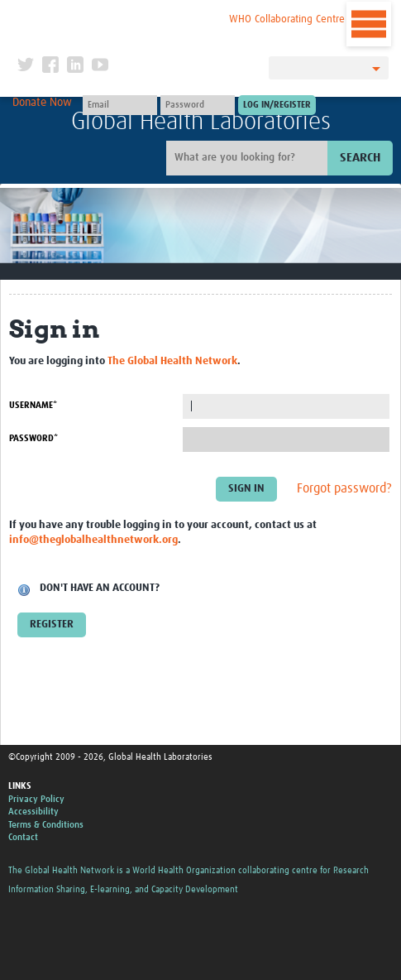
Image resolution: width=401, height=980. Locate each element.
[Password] (198, 105)
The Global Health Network (121, 16)
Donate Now (42, 103)
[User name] (120, 105)
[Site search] (249, 158)
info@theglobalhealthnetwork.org (93, 540)
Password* (33, 438)
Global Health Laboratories (201, 122)
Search (360, 158)
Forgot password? (344, 488)
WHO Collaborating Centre (287, 19)
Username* (33, 405)
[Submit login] (277, 105)
